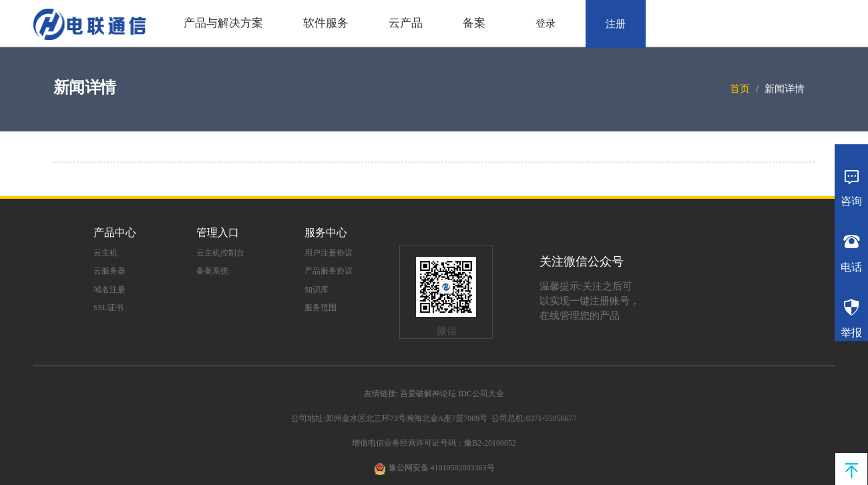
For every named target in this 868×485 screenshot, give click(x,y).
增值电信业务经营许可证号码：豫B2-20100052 (434, 443)
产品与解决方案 (223, 23)
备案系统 (212, 271)
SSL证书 (108, 308)
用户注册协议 (329, 253)
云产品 (406, 23)
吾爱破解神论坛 (428, 394)
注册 (616, 24)
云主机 (105, 253)
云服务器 (110, 271)
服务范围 (320, 308)
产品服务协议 (329, 271)
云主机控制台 (220, 253)
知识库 (316, 290)
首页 (740, 89)
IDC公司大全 (481, 394)
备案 (474, 23)
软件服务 (326, 23)
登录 (546, 23)
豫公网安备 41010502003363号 (442, 468)
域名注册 (110, 290)
